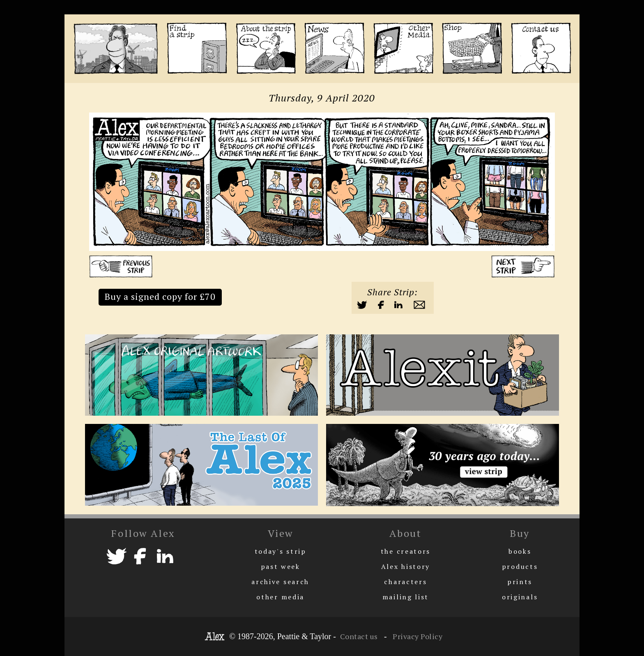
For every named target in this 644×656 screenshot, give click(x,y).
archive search (280, 582)
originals (520, 597)
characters (405, 582)
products (520, 566)
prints (520, 582)
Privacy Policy (417, 636)
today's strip (281, 551)
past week (281, 566)
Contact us (359, 636)
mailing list (406, 597)
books (520, 551)
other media (280, 597)
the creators (406, 551)
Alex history (406, 566)
